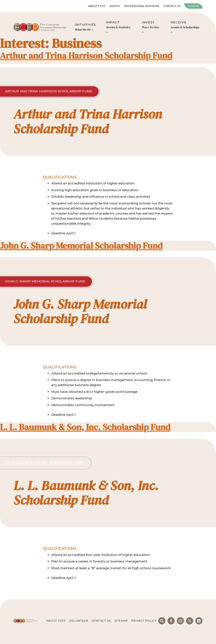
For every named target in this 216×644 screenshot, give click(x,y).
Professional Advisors (142, 6)
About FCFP (97, 6)
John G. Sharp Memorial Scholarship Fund (81, 246)
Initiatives (85, 27)
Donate (193, 6)
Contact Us (172, 6)
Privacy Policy (144, 621)
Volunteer (79, 621)
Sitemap (121, 621)
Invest (151, 27)
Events (115, 6)
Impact (119, 27)
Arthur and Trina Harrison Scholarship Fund (86, 55)
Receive (186, 27)
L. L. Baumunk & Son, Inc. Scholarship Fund (85, 427)
